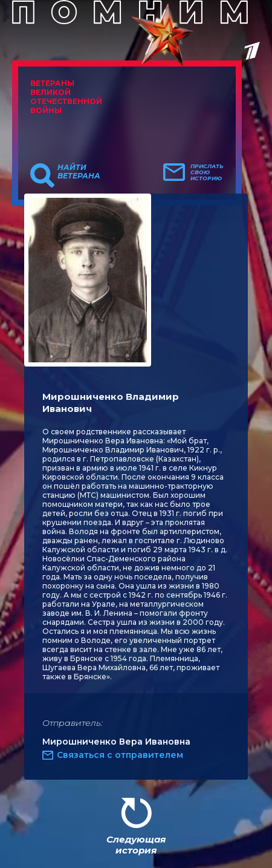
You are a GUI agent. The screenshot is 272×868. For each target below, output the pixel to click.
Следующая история (136, 845)
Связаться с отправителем (120, 755)
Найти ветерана (79, 172)
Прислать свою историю (207, 172)
